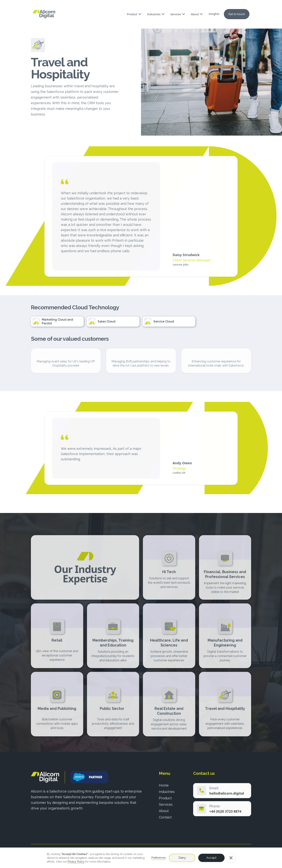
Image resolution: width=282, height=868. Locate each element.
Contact (165, 820)
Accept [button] (211, 858)
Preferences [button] (159, 858)
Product (165, 800)
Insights (214, 14)
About (164, 813)
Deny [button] (182, 858)
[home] (44, 14)
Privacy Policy (76, 862)
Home (164, 788)
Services (166, 807)
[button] (231, 858)
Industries (167, 794)
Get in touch (237, 14)
